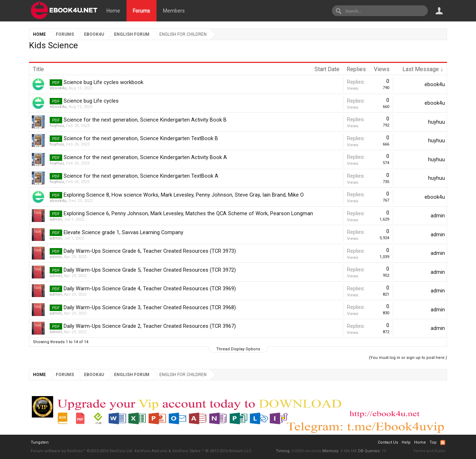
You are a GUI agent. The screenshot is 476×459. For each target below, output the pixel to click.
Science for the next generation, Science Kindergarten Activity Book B (145, 120)
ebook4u (58, 88)
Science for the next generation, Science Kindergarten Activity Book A (145, 157)
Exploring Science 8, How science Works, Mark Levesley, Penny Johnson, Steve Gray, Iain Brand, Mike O (184, 195)
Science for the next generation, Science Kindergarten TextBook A (141, 176)
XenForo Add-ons (151, 451)
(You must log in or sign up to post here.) (408, 358)
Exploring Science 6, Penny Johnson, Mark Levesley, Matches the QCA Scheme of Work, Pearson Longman (188, 213)
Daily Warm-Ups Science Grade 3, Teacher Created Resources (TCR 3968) (150, 307)
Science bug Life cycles (91, 101)
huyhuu (57, 126)
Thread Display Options (238, 349)
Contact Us (388, 442)
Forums (142, 11)
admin (56, 219)
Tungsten (40, 442)
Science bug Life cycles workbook (103, 82)
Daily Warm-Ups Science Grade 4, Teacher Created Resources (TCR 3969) (150, 288)
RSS (443, 443)
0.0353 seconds (306, 451)
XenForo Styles (186, 451)
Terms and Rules (429, 451)
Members (174, 11)
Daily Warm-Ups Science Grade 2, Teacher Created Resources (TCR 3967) (150, 326)
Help (406, 442)
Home (113, 11)
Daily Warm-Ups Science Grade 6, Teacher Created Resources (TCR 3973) (150, 251)
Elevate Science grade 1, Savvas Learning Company (123, 232)
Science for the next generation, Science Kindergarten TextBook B (141, 138)
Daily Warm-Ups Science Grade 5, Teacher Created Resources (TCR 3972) (150, 270)
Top (433, 442)
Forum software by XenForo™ (82, 451)
